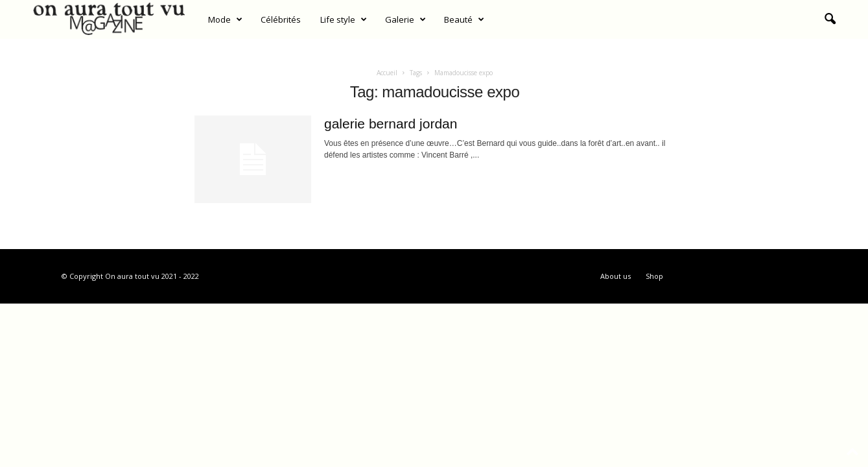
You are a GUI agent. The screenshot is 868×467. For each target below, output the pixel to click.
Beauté (464, 19)
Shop (654, 276)
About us (616, 276)
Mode (225, 19)
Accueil (387, 73)
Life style (344, 19)
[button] (830, 19)
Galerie (405, 19)
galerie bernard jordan (391, 124)
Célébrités (281, 19)
